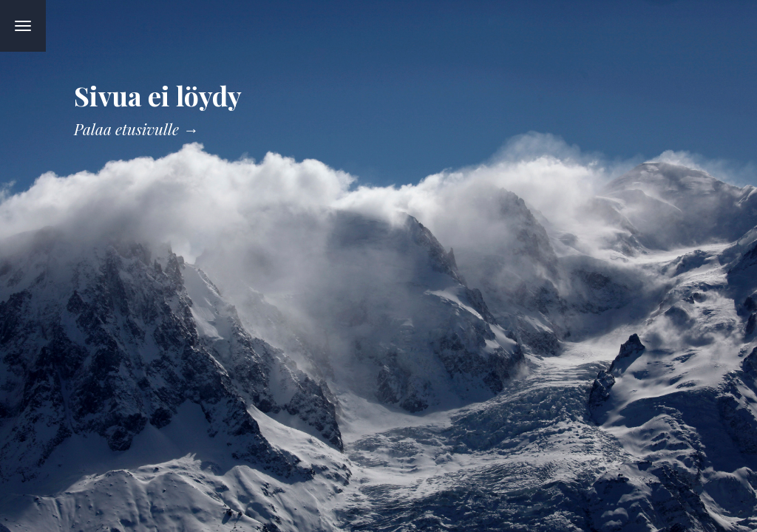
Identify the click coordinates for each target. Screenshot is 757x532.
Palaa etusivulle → (136, 129)
